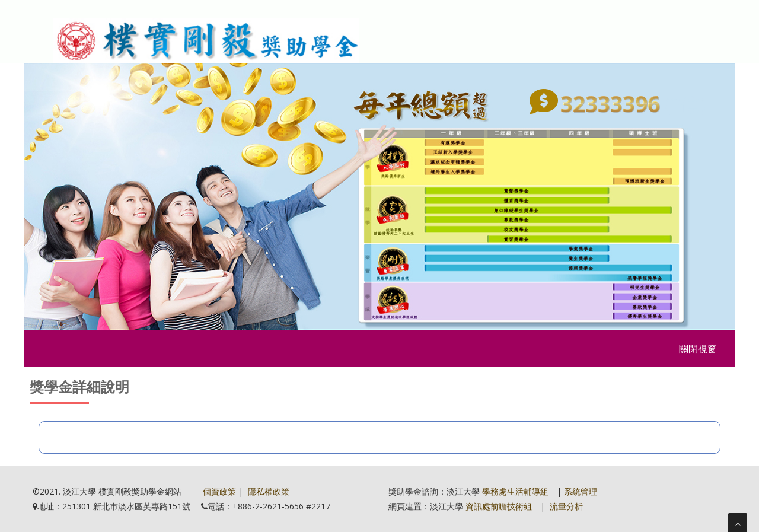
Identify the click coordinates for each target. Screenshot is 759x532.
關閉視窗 (698, 349)
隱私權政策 (269, 491)
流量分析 (566, 506)
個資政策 (219, 491)
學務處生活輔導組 (515, 491)
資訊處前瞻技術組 (499, 506)
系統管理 (581, 491)
